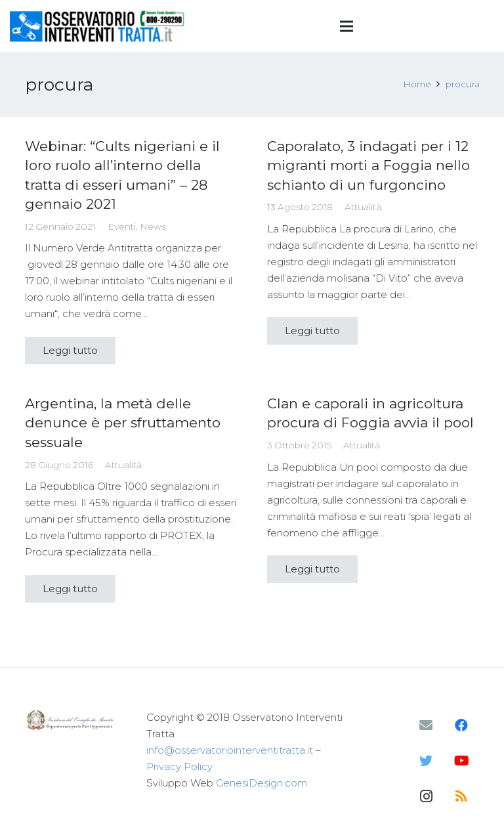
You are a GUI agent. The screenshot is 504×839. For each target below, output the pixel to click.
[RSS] (461, 796)
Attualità (363, 207)
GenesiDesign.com (262, 783)
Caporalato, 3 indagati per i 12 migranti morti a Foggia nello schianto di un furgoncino (368, 165)
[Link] (98, 26)
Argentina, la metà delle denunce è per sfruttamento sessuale (123, 423)
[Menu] (346, 26)
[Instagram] (426, 796)
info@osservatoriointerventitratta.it (230, 750)
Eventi (122, 226)
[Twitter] (426, 761)
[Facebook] (461, 725)
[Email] (426, 725)
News (153, 226)
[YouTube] (461, 761)
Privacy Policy (179, 766)
